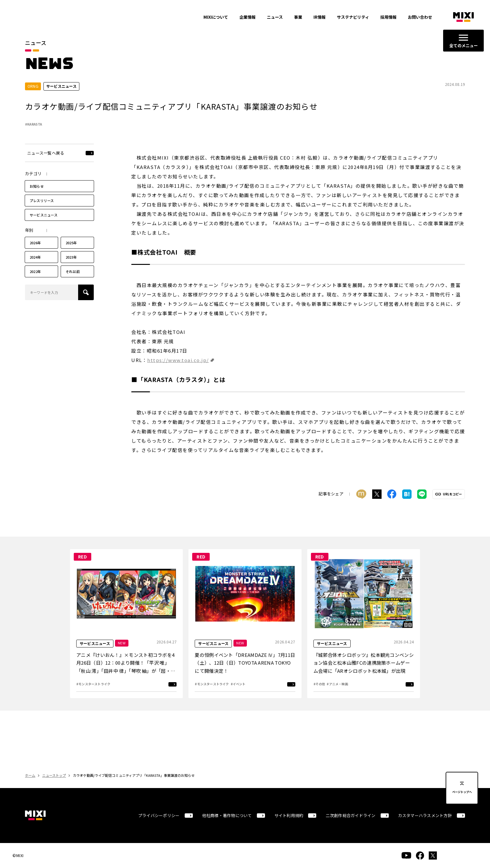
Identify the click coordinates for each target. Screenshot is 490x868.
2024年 (35, 269)
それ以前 (73, 283)
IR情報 (320, 17)
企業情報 (247, 17)
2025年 (71, 254)
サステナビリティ (353, 17)
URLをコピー (452, 506)
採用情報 (388, 17)
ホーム (30, 787)
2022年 (35, 283)
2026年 (35, 254)
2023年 (71, 269)
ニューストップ (54, 787)
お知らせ (37, 198)
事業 (298, 17)
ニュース (275, 17)
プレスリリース (42, 212)
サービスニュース (44, 226)
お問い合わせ (420, 17)
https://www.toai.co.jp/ (178, 371)
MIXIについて (216, 17)
